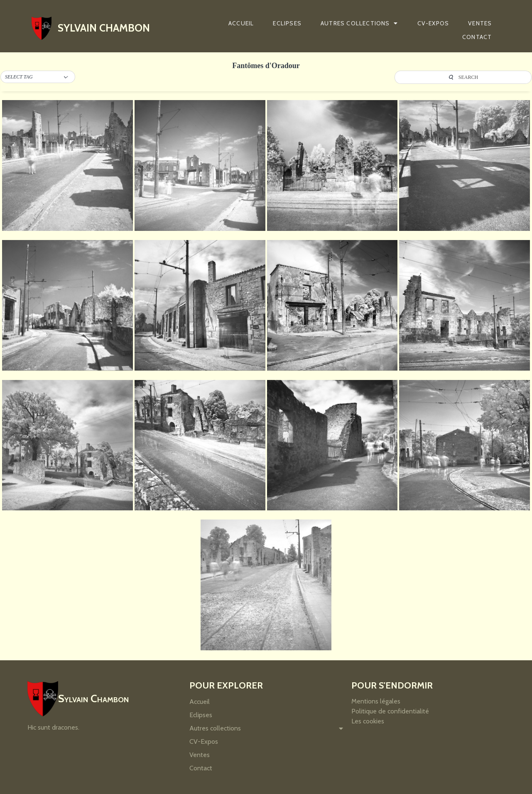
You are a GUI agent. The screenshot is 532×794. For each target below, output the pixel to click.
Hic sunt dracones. (53, 727)
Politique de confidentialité (390, 711)
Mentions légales (376, 701)
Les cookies (368, 721)
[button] (38, 77)
